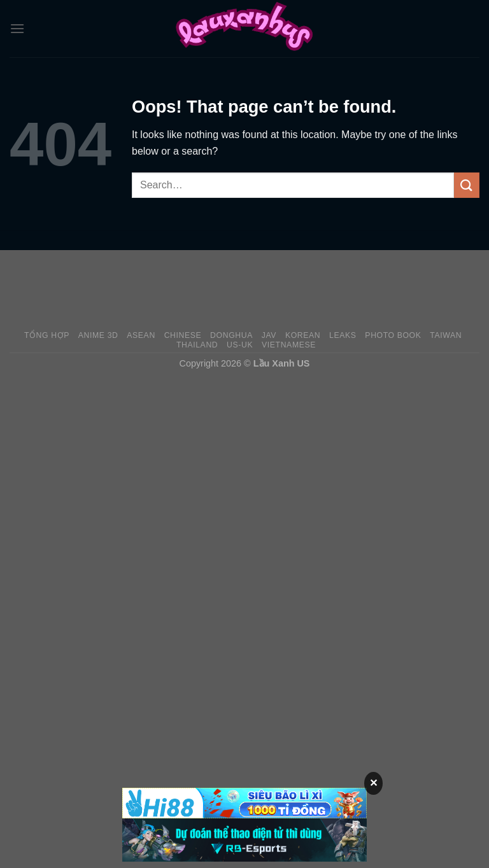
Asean (141, 335)
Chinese (183, 335)
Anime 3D (98, 335)
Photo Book (393, 335)
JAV (269, 335)
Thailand (197, 345)
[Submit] (467, 185)
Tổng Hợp (47, 335)
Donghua (231, 335)
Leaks (343, 335)
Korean (303, 335)
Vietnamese (289, 345)
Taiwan (446, 335)
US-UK (240, 345)
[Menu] (17, 28)
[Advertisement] (244, 290)
